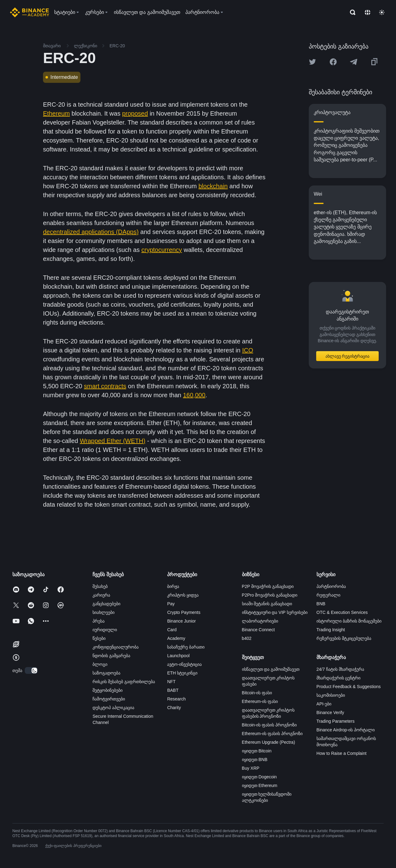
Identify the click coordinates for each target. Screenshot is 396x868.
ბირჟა (173, 586)
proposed (135, 113)
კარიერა (101, 595)
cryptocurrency (162, 250)
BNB (321, 604)
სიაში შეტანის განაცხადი (267, 604)
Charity (174, 708)
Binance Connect (258, 630)
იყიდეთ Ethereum (260, 785)
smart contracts (105, 386)
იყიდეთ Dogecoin (259, 777)
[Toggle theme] (382, 12)
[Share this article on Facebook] (333, 62)
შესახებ (100, 586)
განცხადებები (106, 604)
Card (172, 630)
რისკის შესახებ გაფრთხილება (124, 682)
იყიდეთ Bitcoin (257, 751)
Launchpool (178, 656)
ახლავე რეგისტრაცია (348, 356)
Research (176, 699)
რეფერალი (328, 595)
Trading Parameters (336, 721)
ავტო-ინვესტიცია (184, 664)
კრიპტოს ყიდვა (183, 595)
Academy (176, 638)
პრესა (99, 621)
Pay (171, 604)
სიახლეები (103, 612)
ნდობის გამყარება (111, 656)
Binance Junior (181, 621)
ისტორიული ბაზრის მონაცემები (349, 621)
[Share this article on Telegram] (354, 62)
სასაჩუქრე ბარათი (186, 647)
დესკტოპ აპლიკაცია (113, 708)
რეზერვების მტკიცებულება (344, 638)
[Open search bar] (351, 12)
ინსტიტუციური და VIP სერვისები (275, 612)
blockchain (213, 186)
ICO (248, 350)
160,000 (194, 395)
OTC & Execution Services (342, 612)
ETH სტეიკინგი (182, 673)
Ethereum (56, 113)
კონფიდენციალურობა (116, 647)
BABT (173, 690)
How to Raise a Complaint (342, 753)
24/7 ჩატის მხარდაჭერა (340, 669)
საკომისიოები (331, 695)
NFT (171, 682)
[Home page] (30, 12)
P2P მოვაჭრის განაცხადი (268, 586)
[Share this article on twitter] (312, 62)
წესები (99, 638)
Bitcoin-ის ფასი (257, 693)
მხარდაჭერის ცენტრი (338, 678)
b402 (247, 638)
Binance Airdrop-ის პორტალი (346, 730)
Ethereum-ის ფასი (260, 701)
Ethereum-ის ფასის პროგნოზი (272, 734)
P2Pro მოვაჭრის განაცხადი (270, 595)
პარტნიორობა (331, 586)
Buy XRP (251, 768)
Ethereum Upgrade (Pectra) (269, 742)
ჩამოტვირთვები (109, 699)
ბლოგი (100, 664)
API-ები (324, 704)
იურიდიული (105, 630)
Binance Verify (330, 713)
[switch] (31, 670)
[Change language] (368, 12)
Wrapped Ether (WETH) (113, 441)
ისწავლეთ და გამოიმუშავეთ (271, 669)
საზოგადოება (106, 673)
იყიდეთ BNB (255, 759)
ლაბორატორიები (260, 621)
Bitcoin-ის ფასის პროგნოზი (269, 725)
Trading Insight (331, 630)
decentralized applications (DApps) (91, 232)
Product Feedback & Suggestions (349, 687)
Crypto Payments (184, 612)
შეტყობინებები (108, 690)
